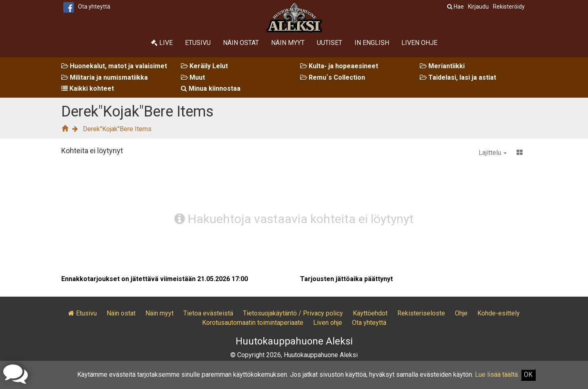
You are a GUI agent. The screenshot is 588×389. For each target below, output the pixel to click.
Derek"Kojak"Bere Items (117, 129)
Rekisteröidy (509, 7)
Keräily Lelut (204, 66)
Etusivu (198, 43)
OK (528, 374)
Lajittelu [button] (493, 153)
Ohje (461, 313)
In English (372, 43)
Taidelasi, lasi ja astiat (458, 77)
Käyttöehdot (370, 313)
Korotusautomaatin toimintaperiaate (253, 323)
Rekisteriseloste (421, 313)
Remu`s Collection (333, 77)
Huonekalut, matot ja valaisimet (114, 66)
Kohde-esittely (499, 313)
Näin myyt (288, 43)
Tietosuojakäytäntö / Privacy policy (293, 313)
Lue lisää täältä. (497, 374)
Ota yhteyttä (94, 7)
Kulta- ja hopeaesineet (339, 66)
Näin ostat (241, 43)
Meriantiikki (442, 66)
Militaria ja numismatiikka (105, 77)
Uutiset (330, 43)
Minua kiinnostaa (211, 88)
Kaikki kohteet (88, 88)
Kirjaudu (478, 7)
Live (162, 43)
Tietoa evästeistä (208, 313)
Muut (193, 77)
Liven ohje (419, 43)
